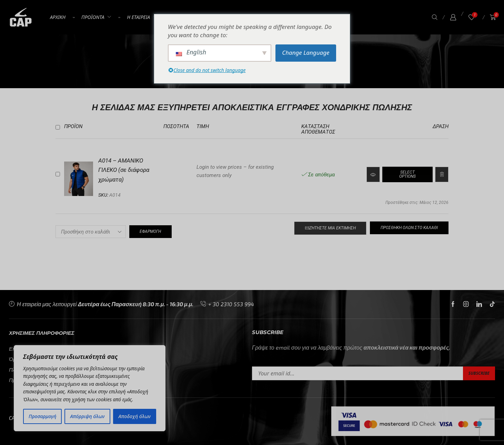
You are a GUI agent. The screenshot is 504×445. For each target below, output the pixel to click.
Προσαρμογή (42, 416)
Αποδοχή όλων (135, 416)
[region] (90, 388)
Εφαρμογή (150, 231)
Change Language (306, 53)
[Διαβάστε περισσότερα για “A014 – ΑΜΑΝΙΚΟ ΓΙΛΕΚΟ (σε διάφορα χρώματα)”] (407, 174)
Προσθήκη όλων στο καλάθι (409, 228)
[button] (435, 17)
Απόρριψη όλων (88, 416)
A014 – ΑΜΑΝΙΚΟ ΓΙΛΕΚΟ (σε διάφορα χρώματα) (124, 170)
